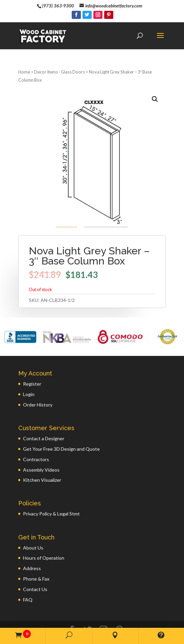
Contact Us (35, 568)
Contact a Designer (44, 417)
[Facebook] (76, 15)
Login (29, 373)
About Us (33, 526)
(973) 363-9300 (58, 6)
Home (24, 50)
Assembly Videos (41, 448)
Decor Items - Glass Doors (60, 50)
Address (32, 547)
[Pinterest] (109, 15)
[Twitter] (87, 15)
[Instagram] (98, 15)
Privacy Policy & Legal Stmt (51, 492)
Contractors (36, 438)
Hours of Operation (44, 536)
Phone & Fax (36, 557)
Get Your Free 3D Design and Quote (61, 427)
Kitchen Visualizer (42, 458)
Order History (38, 383)
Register (32, 362)
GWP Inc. (152, 620)
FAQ (28, 578)
